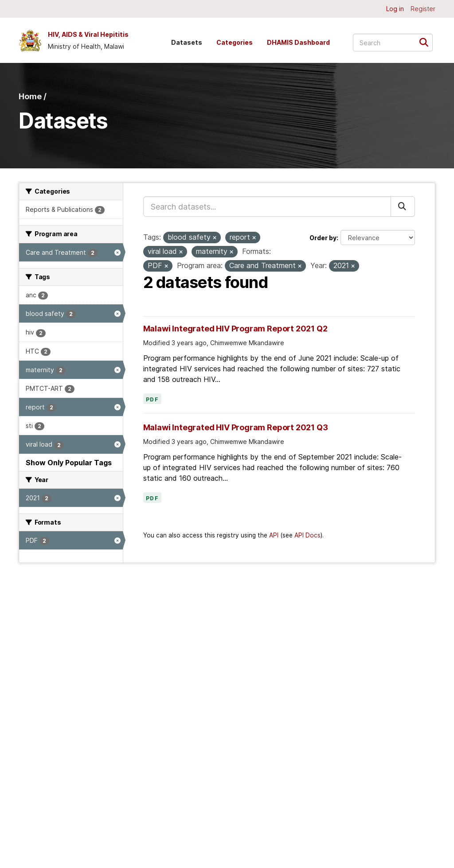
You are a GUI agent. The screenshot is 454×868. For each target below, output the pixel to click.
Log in (395, 9)
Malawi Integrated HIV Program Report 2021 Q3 (236, 427)
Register (423, 9)
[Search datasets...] (393, 43)
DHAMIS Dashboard (298, 42)
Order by (323, 238)
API (274, 535)
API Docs (307, 535)
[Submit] (427, 42)
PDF (153, 400)
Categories (235, 42)
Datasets (187, 42)
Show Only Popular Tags (69, 463)
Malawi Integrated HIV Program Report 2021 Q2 (235, 329)
